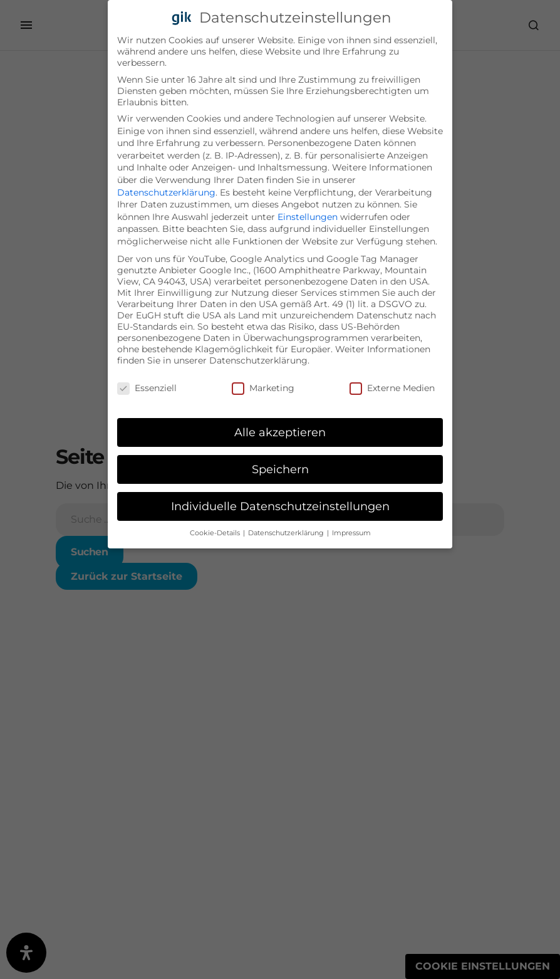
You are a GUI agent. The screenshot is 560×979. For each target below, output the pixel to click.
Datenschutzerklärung (166, 189)
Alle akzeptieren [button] (280, 429)
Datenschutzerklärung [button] (287, 530)
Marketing (263, 385)
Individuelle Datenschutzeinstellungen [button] (280, 503)
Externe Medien (392, 385)
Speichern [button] (280, 466)
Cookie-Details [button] (216, 530)
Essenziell (147, 385)
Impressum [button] (351, 530)
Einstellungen (308, 214)
